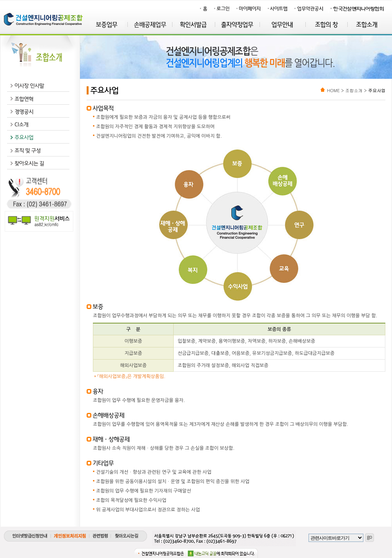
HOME (333, 90)
